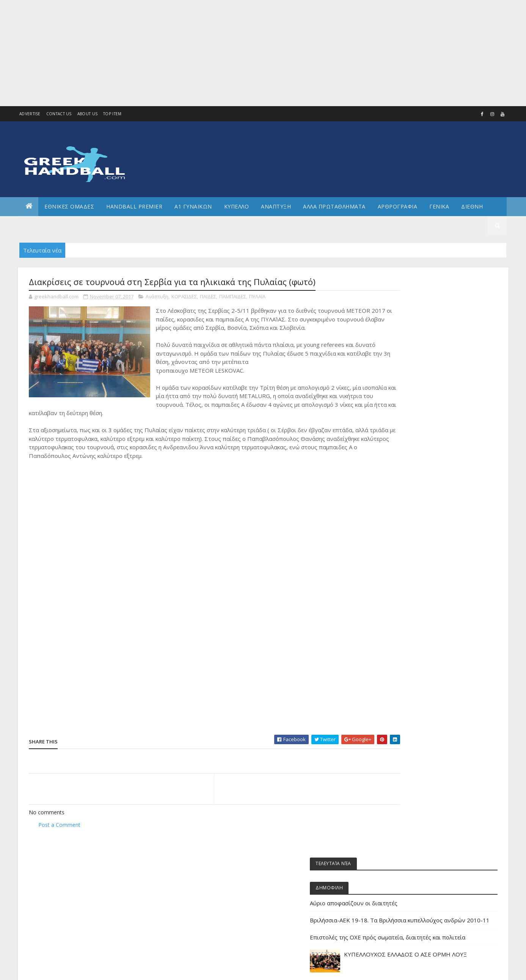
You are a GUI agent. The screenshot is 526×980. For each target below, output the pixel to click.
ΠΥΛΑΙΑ (257, 297)
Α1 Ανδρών (407, 491)
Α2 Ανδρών (407, 516)
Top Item (112, 114)
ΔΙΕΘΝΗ (403, 567)
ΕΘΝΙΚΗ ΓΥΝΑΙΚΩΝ (414, 606)
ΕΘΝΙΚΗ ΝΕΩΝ (409, 657)
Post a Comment (59, 825)
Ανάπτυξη (157, 297)
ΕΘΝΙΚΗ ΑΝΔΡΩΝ (412, 593)
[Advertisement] (228, 53)
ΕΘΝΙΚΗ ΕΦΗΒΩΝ (412, 619)
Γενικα (439, 206)
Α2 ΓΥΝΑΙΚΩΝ (409, 529)
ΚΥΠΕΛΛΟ (237, 206)
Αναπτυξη (276, 206)
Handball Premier (134, 206)
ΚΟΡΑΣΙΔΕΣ (184, 297)
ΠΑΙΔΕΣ (208, 297)
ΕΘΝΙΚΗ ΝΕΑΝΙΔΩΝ (414, 644)
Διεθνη (472, 206)
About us (87, 114)
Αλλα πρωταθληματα (334, 206)
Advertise (30, 114)
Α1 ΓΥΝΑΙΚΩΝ (193, 206)
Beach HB (405, 465)
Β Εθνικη (405, 555)
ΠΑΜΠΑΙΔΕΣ (233, 297)
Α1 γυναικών (409, 503)
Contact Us (59, 114)
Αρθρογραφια (398, 206)
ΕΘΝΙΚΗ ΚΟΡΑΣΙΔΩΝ (416, 631)
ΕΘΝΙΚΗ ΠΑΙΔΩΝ (412, 670)
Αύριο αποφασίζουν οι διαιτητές (433, 331)
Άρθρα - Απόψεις (413, 478)
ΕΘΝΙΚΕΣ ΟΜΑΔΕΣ (69, 206)
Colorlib (63, 970)
